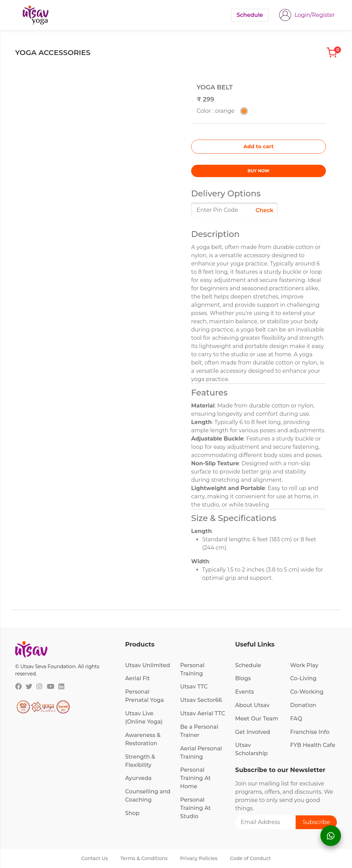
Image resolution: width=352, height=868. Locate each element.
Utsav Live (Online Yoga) (144, 718)
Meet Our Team (257, 719)
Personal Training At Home (195, 778)
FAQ (296, 719)
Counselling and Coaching (148, 796)
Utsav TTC (194, 687)
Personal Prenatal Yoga (145, 696)
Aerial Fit (137, 678)
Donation (303, 705)
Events (245, 692)
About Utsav (252, 705)
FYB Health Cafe (313, 745)
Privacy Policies (199, 858)
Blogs (243, 678)
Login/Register (315, 15)
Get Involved (253, 732)
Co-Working (307, 692)
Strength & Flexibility (140, 761)
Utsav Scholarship (251, 749)
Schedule (248, 665)
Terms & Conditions (144, 858)
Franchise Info (310, 732)
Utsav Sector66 (201, 700)
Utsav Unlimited (148, 665)
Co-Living (303, 678)
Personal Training (192, 669)
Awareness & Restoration (143, 739)
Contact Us (95, 858)
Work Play (304, 665)
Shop (132, 813)
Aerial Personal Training (201, 753)
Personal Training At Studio (195, 808)
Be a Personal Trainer (199, 731)
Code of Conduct (250, 858)
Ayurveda (138, 778)
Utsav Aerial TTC (203, 713)
